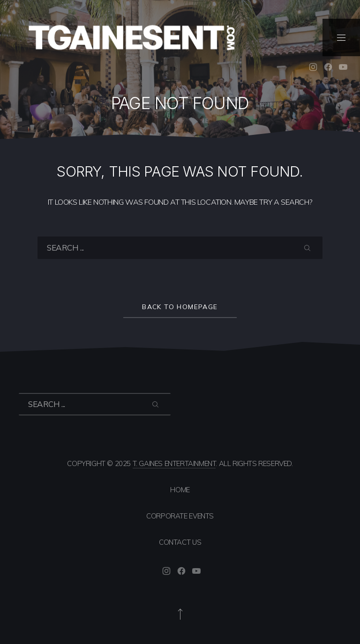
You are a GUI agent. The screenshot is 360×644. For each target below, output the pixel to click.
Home (180, 490)
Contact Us (180, 542)
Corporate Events (180, 516)
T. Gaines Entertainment (174, 463)
